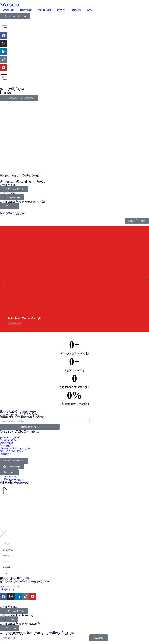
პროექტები (26, 10)
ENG (90, 10)
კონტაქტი (76, 10)
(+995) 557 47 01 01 (10, 587)
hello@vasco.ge (7, 589)
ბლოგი (61, 10)
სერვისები (8, 10)
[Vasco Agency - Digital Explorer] (9, 5)
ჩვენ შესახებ (45, 10)
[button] (2, 280)
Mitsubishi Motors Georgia (25, 318)
